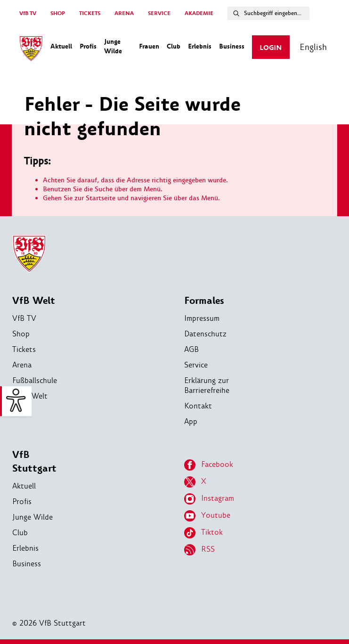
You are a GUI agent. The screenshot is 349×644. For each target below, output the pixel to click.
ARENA (124, 13)
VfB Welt (34, 301)
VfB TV (28, 13)
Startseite (101, 198)
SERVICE (159, 13)
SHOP (58, 13)
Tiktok (203, 533)
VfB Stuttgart (34, 462)
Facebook (209, 465)
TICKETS (90, 13)
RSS (199, 550)
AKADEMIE (199, 13)
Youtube (207, 516)
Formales (204, 301)
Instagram (209, 499)
